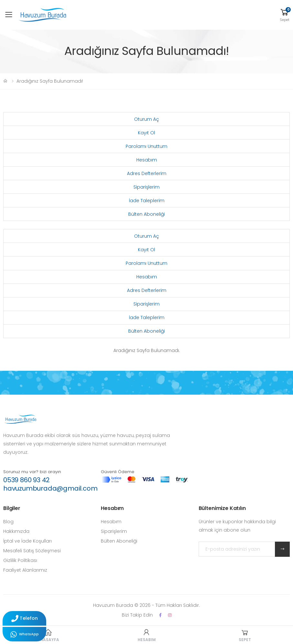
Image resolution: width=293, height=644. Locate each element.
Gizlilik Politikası (20, 560)
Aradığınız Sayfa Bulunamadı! (50, 81)
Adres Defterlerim (147, 173)
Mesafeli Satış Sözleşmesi (32, 551)
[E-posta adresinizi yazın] (237, 549)
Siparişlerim (146, 187)
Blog (8, 522)
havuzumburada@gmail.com (50, 488)
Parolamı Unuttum (146, 146)
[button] (285, 15)
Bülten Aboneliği (146, 214)
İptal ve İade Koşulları (27, 541)
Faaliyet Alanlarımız (25, 570)
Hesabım (147, 160)
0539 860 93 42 (26, 480)
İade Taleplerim (147, 201)
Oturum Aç (146, 119)
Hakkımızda (16, 531)
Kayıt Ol (146, 133)
